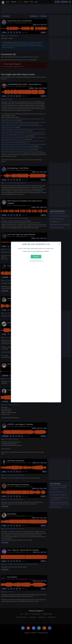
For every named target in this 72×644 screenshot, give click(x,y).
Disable (36, 257)
